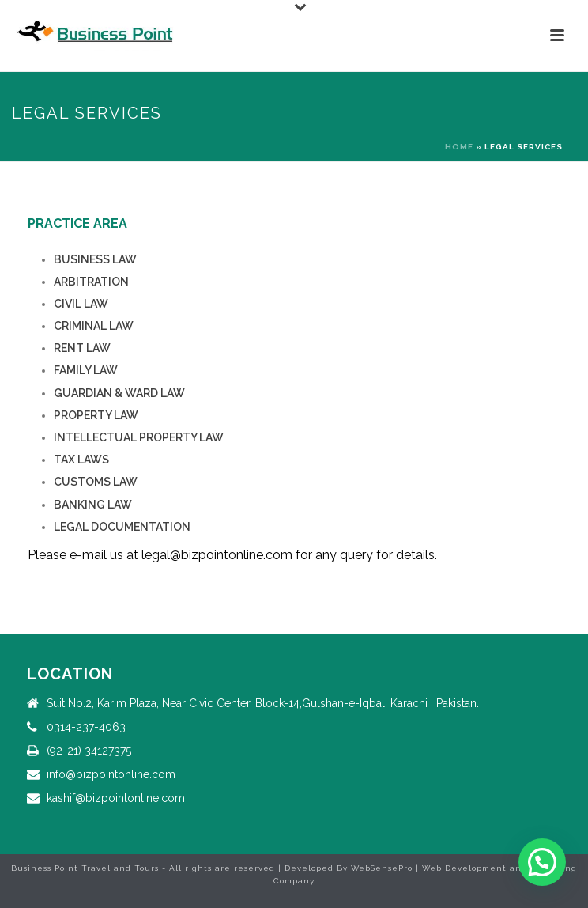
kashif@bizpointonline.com (116, 798)
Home (459, 147)
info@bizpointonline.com (111, 774)
